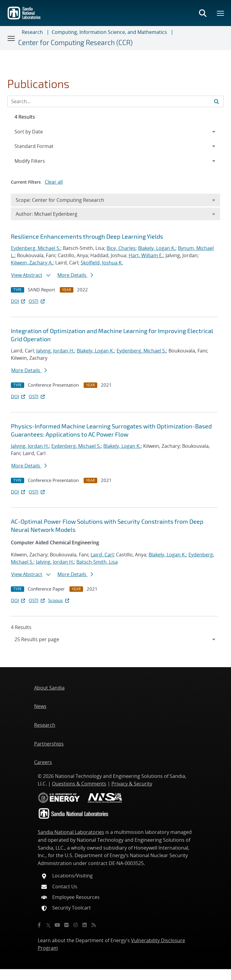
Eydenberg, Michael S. (36, 248)
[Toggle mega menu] (221, 13)
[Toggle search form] (203, 13)
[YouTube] (57, 925)
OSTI (37, 301)
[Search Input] (115, 101)
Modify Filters (38, 161)
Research (32, 32)
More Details (75, 275)
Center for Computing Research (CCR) (75, 42)
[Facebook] (39, 925)
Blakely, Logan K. (157, 248)
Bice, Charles (121, 248)
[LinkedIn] (85, 925)
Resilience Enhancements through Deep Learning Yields (87, 236)
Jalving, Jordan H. (55, 351)
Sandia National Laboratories (71, 832)
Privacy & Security (132, 784)
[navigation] (115, 639)
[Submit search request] (217, 101)
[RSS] (94, 925)
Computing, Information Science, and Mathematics (109, 32)
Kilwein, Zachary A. (32, 263)
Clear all (54, 182)
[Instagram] (75, 925)
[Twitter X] (48, 925)
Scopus (59, 600)
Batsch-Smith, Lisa (97, 562)
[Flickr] (66, 925)
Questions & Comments (79, 784)
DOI (19, 301)
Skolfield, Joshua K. (102, 263)
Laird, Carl (102, 555)
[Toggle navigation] (11, 38)
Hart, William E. (146, 255)
